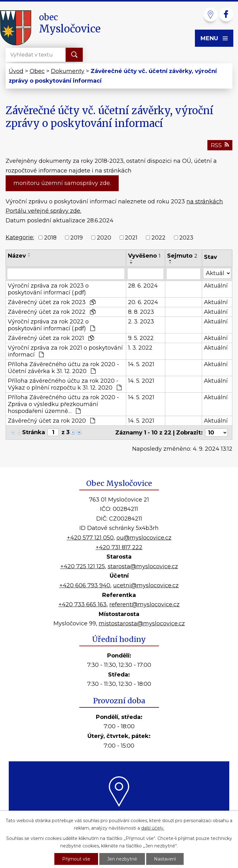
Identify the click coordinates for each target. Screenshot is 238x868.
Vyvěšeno (144, 256)
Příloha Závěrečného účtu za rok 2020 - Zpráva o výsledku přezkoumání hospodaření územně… (63, 404)
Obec (37, 71)
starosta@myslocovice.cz (143, 566)
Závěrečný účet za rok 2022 (52, 312)
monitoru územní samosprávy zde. (62, 183)
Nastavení (165, 859)
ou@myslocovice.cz (144, 538)
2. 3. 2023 (141, 322)
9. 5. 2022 (141, 338)
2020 (104, 238)
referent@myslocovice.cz (144, 604)
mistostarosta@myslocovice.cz (142, 623)
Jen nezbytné (122, 859)
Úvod (16, 71)
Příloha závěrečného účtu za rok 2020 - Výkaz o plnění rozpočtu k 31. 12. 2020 (65, 384)
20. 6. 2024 (143, 302)
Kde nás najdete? (119, 814)
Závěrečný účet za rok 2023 (52, 302)
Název (17, 256)
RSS (220, 145)
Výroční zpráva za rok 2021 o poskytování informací (65, 351)
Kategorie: (20, 237)
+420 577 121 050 (90, 538)
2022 (159, 238)
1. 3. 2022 (140, 348)
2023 (186, 238)
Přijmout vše (76, 859)
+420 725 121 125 (83, 566)
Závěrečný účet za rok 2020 (51, 421)
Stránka (34, 432)
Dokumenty (68, 71)
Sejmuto (182, 256)
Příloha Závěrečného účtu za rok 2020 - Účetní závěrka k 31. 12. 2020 (63, 368)
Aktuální (216, 286)
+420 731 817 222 (119, 547)
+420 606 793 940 (85, 585)
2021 (131, 238)
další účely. (153, 828)
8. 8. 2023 (141, 312)
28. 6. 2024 (143, 286)
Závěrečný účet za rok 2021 (51, 338)
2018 (50, 238)
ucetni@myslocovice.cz (146, 585)
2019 (77, 238)
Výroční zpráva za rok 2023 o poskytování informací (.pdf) (48, 289)
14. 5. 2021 (141, 364)
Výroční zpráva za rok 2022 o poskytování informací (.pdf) (51, 325)
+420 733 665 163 (82, 604)
